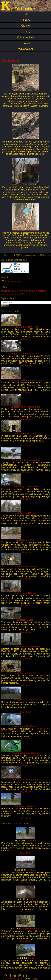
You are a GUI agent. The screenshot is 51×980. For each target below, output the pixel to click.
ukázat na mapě (11, 281)
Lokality (26, 20)
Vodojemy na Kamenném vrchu (25, 380)
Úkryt (31, 958)
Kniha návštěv (26, 37)
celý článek (26, 339)
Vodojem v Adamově (25, 567)
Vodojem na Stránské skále (26, 407)
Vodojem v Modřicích (26, 726)
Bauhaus (32, 870)
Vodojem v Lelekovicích (26, 780)
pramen (7, 291)
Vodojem (32, 841)
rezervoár (18, 291)
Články (26, 26)
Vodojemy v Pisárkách (26, 487)
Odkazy (26, 31)
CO (3, 938)
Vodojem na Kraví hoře (26, 327)
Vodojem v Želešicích (26, 700)
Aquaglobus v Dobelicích (26, 753)
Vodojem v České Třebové (26, 646)
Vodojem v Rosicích (26, 673)
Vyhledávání (26, 49)
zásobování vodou (12, 294)
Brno (25, 14)
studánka (30, 291)
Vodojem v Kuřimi (26, 540)
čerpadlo (28, 294)
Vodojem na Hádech (25, 513)
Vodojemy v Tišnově (25, 593)
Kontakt (26, 43)
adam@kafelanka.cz (15, 979)
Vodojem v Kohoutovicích (26, 460)
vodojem (42, 291)
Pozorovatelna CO (32, 929)
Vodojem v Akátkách (26, 433)
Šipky (32, 899)
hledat (5, 306)
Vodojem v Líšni (26, 620)
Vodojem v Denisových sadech (26, 354)
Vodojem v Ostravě (25, 806)
